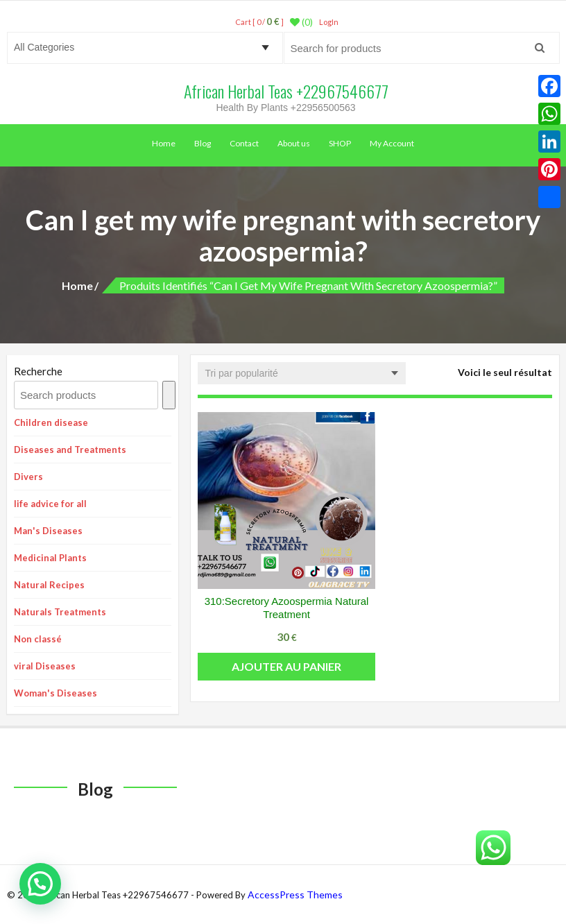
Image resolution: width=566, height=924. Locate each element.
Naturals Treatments (60, 612)
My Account (392, 143)
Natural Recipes (49, 585)
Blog (203, 143)
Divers (28, 477)
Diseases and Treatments (70, 450)
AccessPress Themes (295, 895)
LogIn (329, 22)
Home (164, 143)
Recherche (38, 371)
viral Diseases (45, 666)
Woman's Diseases (55, 693)
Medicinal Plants (50, 558)
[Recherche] (169, 395)
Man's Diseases (48, 531)
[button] (40, 884)
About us (294, 143)
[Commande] (302, 373)
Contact (244, 143)
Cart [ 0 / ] (259, 22)
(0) (301, 22)
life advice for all (50, 504)
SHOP (340, 143)
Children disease (51, 422)
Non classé (38, 639)
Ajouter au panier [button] (286, 666)
